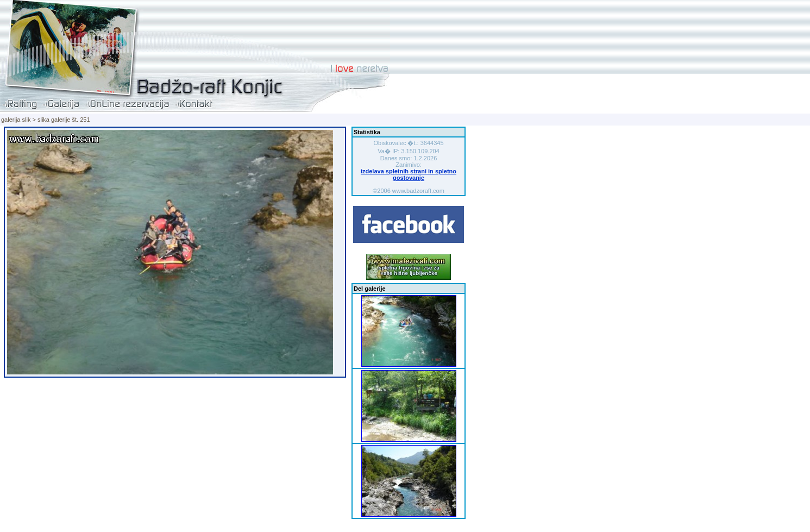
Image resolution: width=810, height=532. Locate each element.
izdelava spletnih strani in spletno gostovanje (409, 174)
